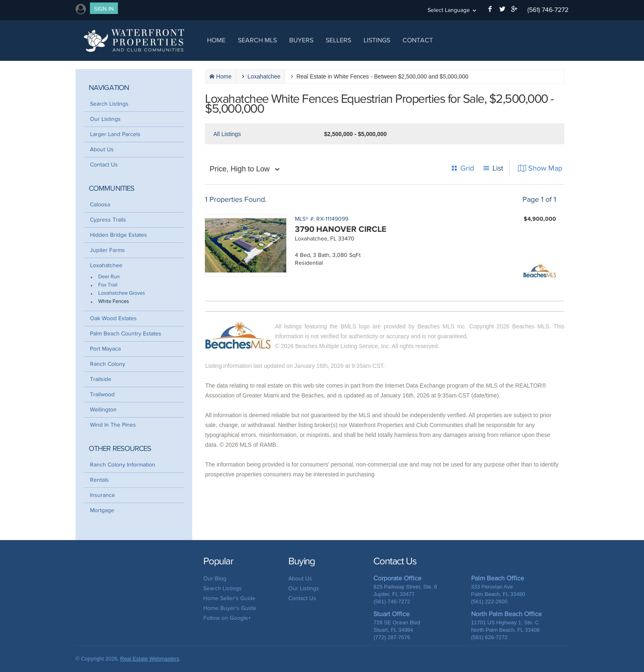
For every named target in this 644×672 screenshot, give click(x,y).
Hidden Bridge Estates (118, 235)
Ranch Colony (108, 364)
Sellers (338, 40)
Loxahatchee (106, 265)
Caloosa (100, 204)
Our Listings (105, 119)
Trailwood (102, 394)
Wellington (103, 410)
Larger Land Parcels (115, 134)
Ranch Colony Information (123, 465)
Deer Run (109, 277)
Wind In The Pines (113, 425)
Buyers (301, 40)
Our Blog (215, 578)
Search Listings (109, 104)
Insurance (102, 495)
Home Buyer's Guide (230, 608)
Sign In (104, 9)
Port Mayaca (105, 349)
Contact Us (104, 165)
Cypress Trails (108, 220)
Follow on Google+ (227, 618)
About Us (102, 149)
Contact (418, 40)
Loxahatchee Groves (122, 293)
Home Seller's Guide (229, 598)
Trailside (101, 379)
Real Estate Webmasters (150, 659)
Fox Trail (108, 285)
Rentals (99, 480)
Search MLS (257, 40)
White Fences (114, 301)
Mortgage (102, 510)
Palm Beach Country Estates (126, 334)
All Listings (227, 134)
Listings (377, 40)
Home (216, 40)
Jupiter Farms (107, 250)
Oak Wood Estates (113, 318)
